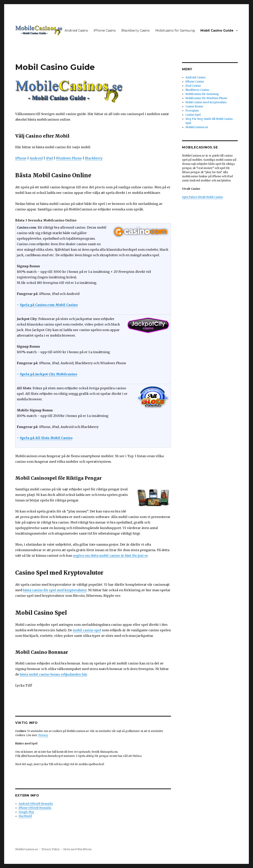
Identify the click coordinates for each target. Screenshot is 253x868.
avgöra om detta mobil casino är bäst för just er (110, 556)
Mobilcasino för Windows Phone (206, 98)
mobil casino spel (87, 630)
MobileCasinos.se (197, 127)
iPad (49, 158)
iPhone (21, 158)
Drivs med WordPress (77, 849)
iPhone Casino (105, 30)
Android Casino (76, 30)
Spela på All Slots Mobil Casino (46, 438)
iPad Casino (193, 86)
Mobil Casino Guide (217, 30)
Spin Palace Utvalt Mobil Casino (202, 197)
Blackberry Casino (136, 30)
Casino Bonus (194, 107)
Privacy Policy (51, 849)
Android (36, 158)
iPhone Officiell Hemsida (35, 808)
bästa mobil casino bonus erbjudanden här (53, 674)
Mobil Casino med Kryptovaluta (206, 102)
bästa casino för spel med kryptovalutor (55, 590)
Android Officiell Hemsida (36, 804)
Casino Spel (193, 115)
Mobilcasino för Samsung (175, 30)
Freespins (192, 111)
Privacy (43, 735)
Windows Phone (69, 158)
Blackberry (94, 158)
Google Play (26, 812)
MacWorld (25, 816)
